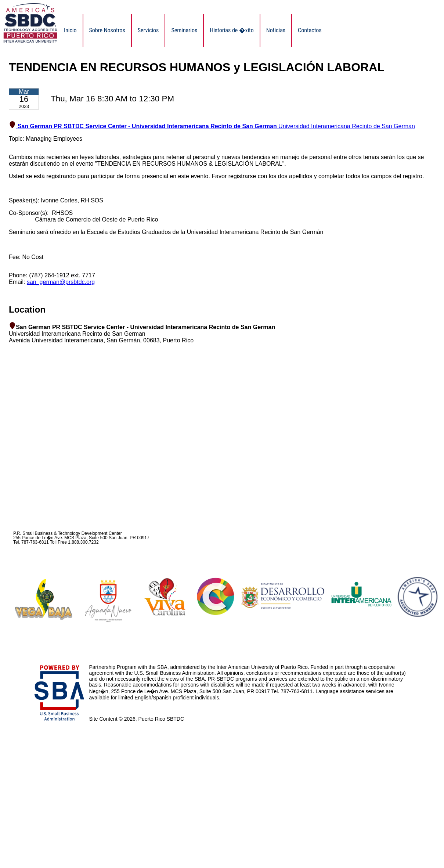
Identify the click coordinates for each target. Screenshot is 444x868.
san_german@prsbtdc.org (61, 282)
